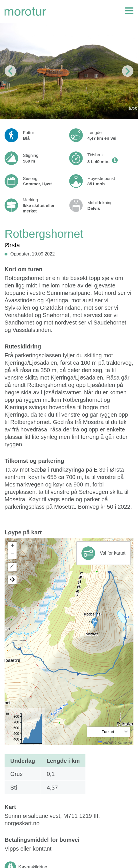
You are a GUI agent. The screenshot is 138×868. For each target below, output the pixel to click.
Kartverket (125, 743)
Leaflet (105, 743)
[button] (95, 623)
